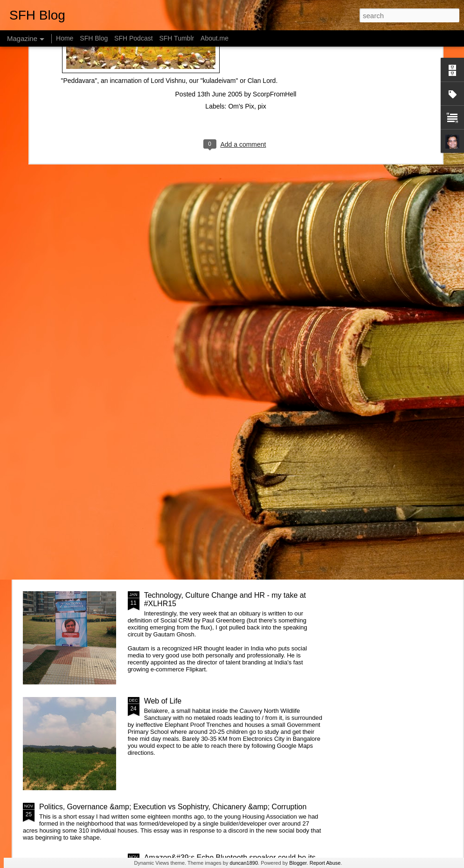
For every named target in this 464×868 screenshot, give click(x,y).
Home (65, 38)
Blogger (298, 863)
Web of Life (163, 701)
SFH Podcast (133, 38)
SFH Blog (94, 38)
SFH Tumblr (177, 38)
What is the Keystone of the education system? (222, 384)
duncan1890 (244, 863)
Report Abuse (325, 863)
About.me (215, 38)
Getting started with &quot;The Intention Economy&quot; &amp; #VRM (210, 494)
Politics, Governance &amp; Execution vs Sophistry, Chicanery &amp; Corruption (173, 807)
